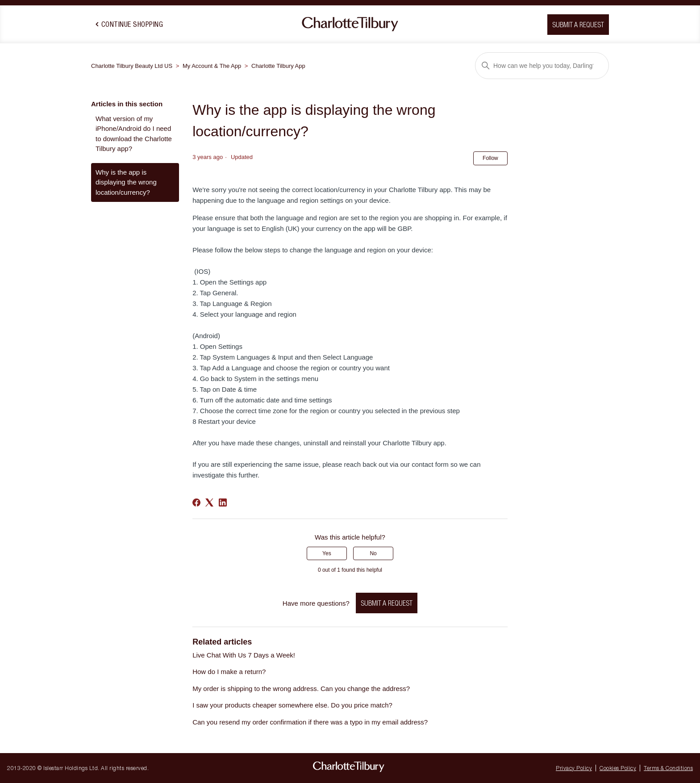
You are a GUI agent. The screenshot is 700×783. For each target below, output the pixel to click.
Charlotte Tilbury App (278, 66)
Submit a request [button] (578, 25)
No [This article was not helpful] (373, 553)
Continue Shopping (129, 24)
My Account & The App (212, 66)
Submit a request (387, 603)
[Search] (542, 66)
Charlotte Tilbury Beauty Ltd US (132, 66)
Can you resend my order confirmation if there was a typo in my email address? (310, 722)
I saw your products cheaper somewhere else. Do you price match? (292, 705)
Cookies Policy (618, 768)
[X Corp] (209, 502)
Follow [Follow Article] (490, 158)
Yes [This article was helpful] (327, 553)
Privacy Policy (574, 768)
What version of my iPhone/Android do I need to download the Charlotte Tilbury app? (134, 134)
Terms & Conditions (668, 768)
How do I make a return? (229, 672)
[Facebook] (196, 502)
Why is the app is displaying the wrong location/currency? (126, 182)
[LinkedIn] (223, 502)
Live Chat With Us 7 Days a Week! (244, 655)
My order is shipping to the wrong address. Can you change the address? (301, 689)
